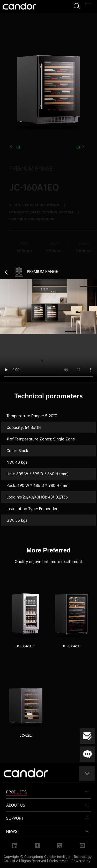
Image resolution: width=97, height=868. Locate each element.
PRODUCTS (16, 792)
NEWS (12, 831)
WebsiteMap (59, 861)
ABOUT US (16, 805)
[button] (84, 147)
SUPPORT (15, 818)
